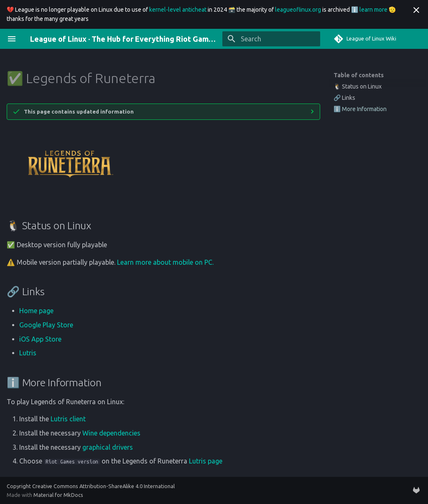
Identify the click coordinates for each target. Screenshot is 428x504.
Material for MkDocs (58, 495)
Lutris (28, 353)
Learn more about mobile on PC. (165, 262)
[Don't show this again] (416, 10)
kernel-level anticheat (178, 10)
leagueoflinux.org (298, 10)
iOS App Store (40, 339)
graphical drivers (108, 447)
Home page (36, 311)
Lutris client (68, 419)
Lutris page (206, 461)
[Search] (271, 39)
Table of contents (359, 75)
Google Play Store (46, 325)
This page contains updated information (79, 111)
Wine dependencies (111, 433)
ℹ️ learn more (369, 10)
